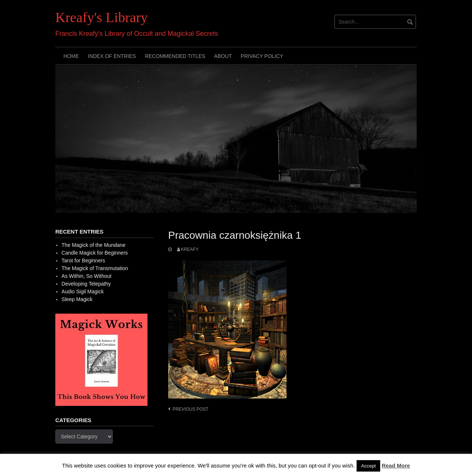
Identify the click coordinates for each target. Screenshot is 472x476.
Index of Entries (112, 56)
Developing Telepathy (86, 284)
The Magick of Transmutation (95, 268)
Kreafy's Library (102, 17)
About (223, 56)
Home (71, 56)
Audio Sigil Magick (83, 292)
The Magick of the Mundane (94, 245)
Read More (396, 465)
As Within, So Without (86, 276)
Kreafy (190, 249)
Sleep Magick (77, 299)
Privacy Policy (262, 56)
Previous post (190, 409)
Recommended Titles (175, 56)
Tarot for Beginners (83, 261)
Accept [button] (368, 466)
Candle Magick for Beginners (95, 253)
